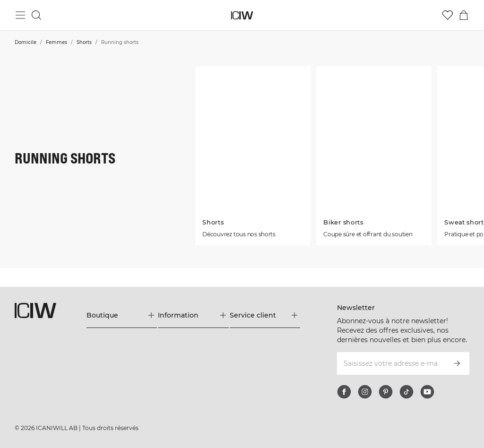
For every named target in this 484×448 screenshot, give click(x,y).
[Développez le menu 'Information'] (193, 315)
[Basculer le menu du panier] (464, 15)
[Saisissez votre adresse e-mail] (390, 363)
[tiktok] (406, 392)
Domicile (26, 42)
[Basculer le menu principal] (20, 15)
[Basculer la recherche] (36, 15)
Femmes (56, 42)
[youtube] (427, 392)
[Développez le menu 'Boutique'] (122, 315)
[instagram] (365, 392)
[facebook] (344, 392)
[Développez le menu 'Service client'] (265, 315)
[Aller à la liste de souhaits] (448, 15)
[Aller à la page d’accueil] (242, 15)
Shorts (84, 42)
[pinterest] (386, 392)
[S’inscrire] (457, 363)
